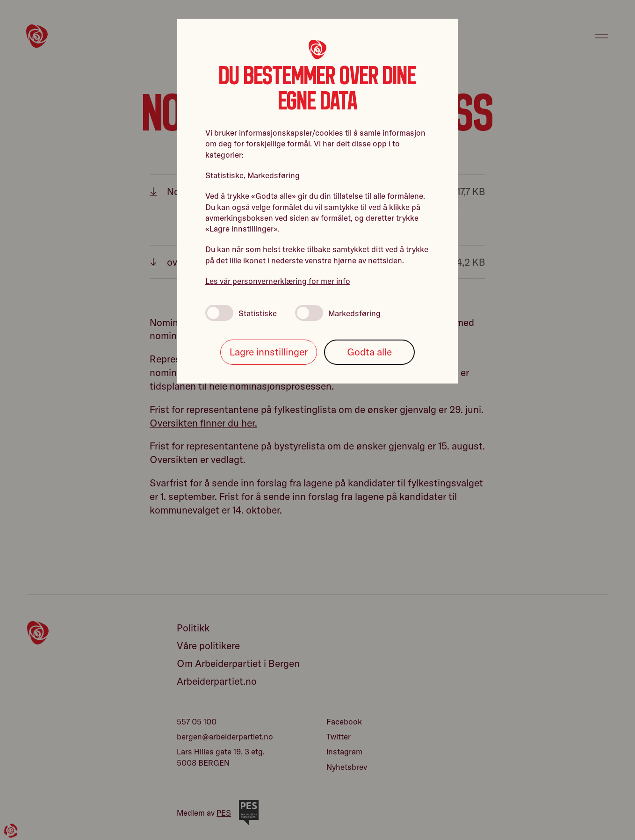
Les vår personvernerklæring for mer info (278, 281)
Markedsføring (338, 313)
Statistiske (241, 313)
